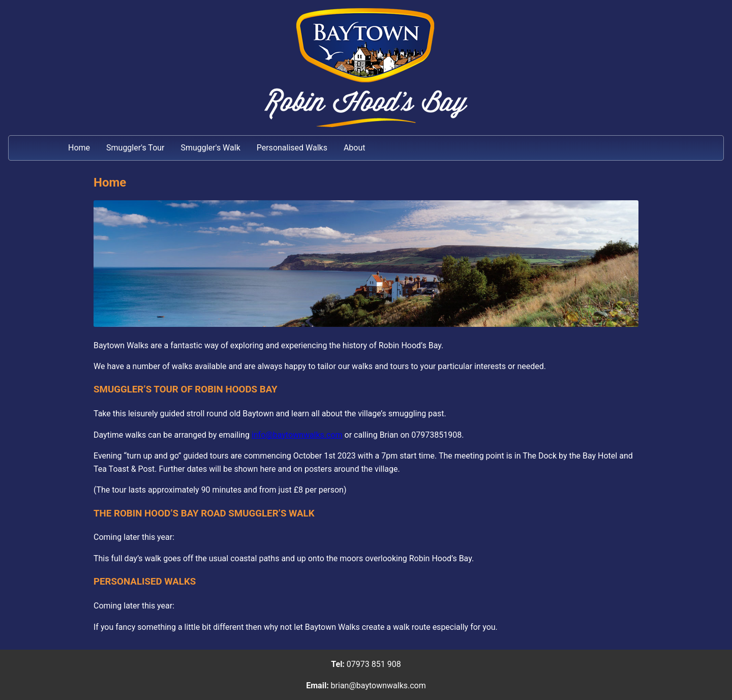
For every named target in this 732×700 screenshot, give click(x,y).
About (355, 148)
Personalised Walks (292, 148)
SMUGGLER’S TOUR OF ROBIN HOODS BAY (186, 389)
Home (79, 148)
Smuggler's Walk (210, 148)
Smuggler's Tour (135, 148)
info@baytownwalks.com (297, 435)
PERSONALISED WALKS (145, 582)
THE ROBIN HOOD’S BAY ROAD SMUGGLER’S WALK (204, 513)
